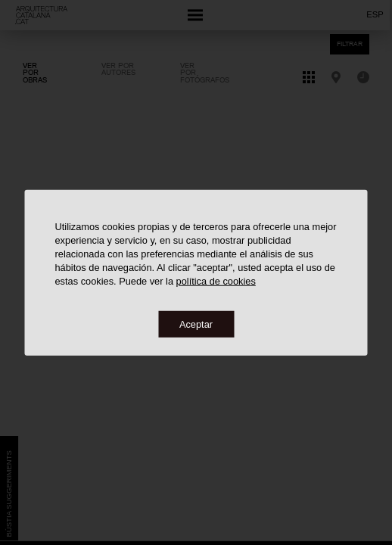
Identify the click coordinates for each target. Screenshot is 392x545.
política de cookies (216, 280)
